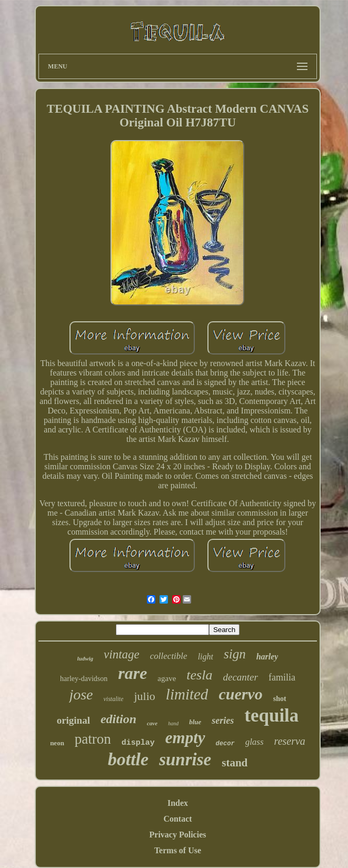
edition (118, 719)
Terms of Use (178, 850)
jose (81, 694)
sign (235, 654)
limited (187, 694)
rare (132, 673)
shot (280, 699)
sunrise (185, 759)
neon (57, 743)
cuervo (240, 694)
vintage (122, 654)
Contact (177, 819)
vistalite (113, 699)
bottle (128, 759)
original (73, 720)
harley (267, 657)
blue (195, 722)
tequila (271, 716)
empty (185, 738)
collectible (169, 656)
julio (144, 696)
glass (255, 742)
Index (178, 803)
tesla (199, 675)
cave (152, 723)
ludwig (86, 658)
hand (173, 723)
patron (93, 739)
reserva (290, 741)
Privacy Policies (178, 835)
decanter (240, 677)
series (223, 721)
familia (282, 677)
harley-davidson (84, 679)
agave (167, 678)
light (206, 657)
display (138, 743)
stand (235, 763)
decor (225, 744)
